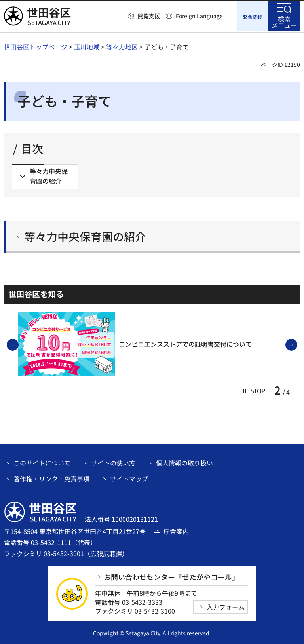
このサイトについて (42, 462)
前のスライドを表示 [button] (18, 344)
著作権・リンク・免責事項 (51, 478)
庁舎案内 (176, 530)
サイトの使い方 (113, 462)
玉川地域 (87, 46)
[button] (144, 16)
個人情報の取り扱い (184, 462)
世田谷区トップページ (36, 46)
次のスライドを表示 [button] (297, 344)
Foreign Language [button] (199, 16)
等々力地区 (122, 46)
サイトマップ (129, 478)
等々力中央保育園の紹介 (85, 235)
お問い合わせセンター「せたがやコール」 (171, 576)
